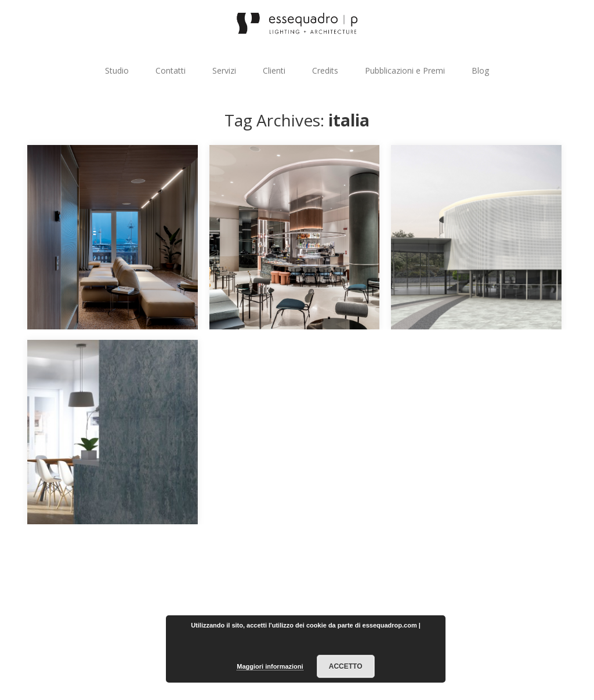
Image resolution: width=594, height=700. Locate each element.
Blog (480, 70)
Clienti (274, 70)
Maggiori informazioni (270, 666)
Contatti (171, 70)
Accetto (346, 666)
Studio (117, 70)
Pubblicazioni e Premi (405, 70)
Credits (325, 70)
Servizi (224, 70)
